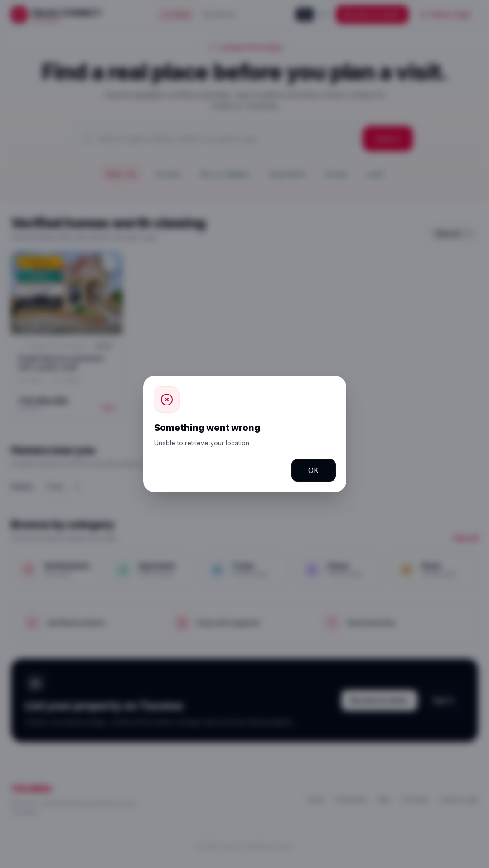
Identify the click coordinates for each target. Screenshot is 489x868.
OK (313, 470)
